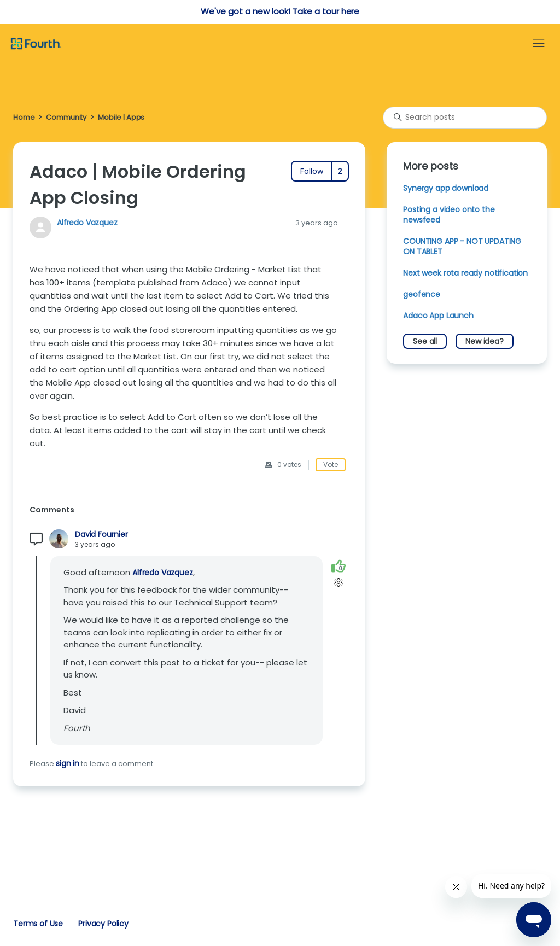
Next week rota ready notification (465, 273)
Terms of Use (38, 924)
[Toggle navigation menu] (539, 44)
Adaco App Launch (438, 316)
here (350, 11)
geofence (422, 294)
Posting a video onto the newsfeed (449, 215)
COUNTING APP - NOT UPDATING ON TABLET (462, 246)
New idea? (485, 341)
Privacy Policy (103, 924)
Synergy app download (446, 188)
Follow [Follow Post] (312, 171)
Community (66, 117)
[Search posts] (465, 118)
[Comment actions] (338, 583)
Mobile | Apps (121, 117)
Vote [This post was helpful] (331, 465)
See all (425, 341)
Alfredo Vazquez (87, 223)
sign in (68, 763)
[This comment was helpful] (339, 566)
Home (24, 117)
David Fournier (101, 535)
